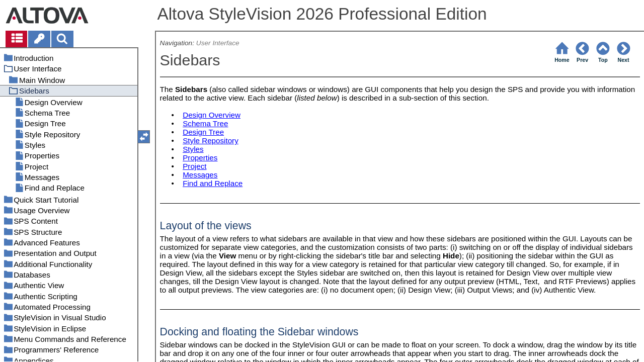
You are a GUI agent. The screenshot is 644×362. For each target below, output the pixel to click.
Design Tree (203, 132)
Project (194, 166)
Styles (193, 149)
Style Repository (211, 141)
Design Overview (212, 115)
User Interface (218, 43)
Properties (200, 158)
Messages (200, 175)
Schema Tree (205, 123)
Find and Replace (213, 183)
